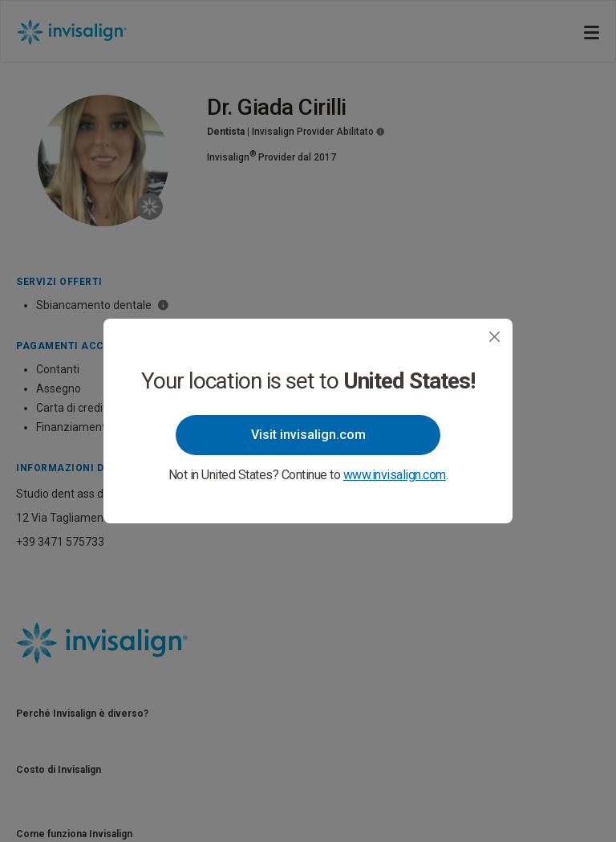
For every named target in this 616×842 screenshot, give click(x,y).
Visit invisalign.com (308, 435)
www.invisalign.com (395, 475)
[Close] (494, 337)
